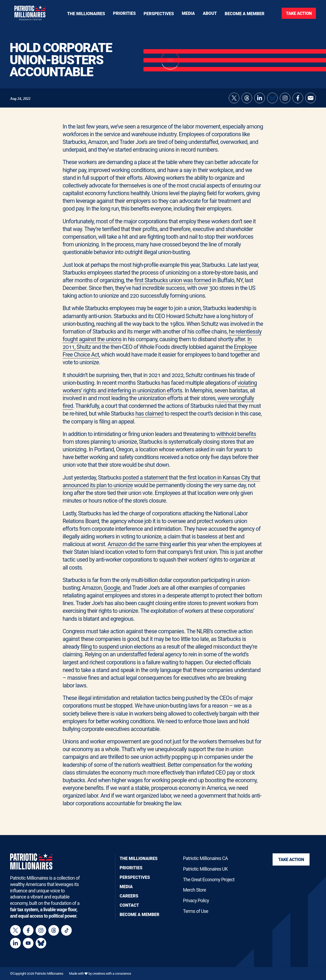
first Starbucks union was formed (173, 280)
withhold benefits (236, 434)
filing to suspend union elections (118, 647)
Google (112, 588)
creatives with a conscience (112, 973)
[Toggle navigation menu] (124, 13)
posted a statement (145, 478)
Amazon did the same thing (139, 544)
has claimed (149, 414)
